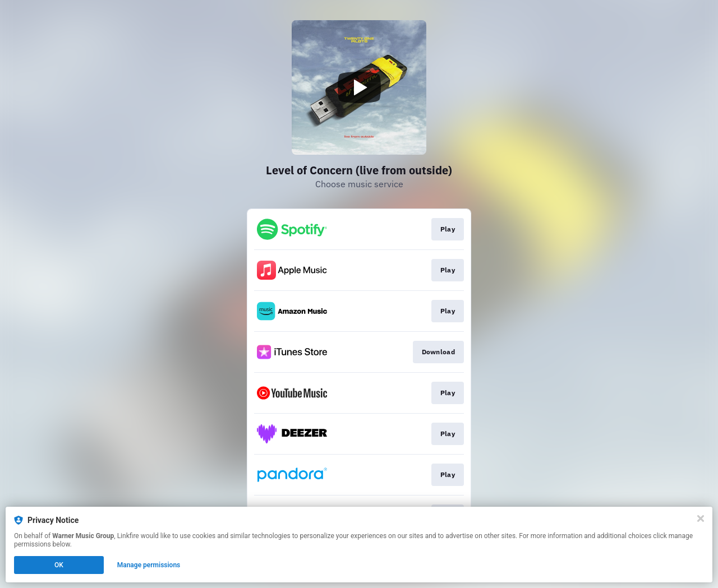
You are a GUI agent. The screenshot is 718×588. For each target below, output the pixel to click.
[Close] (701, 518)
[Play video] (359, 87)
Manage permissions (149, 565)
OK (59, 565)
